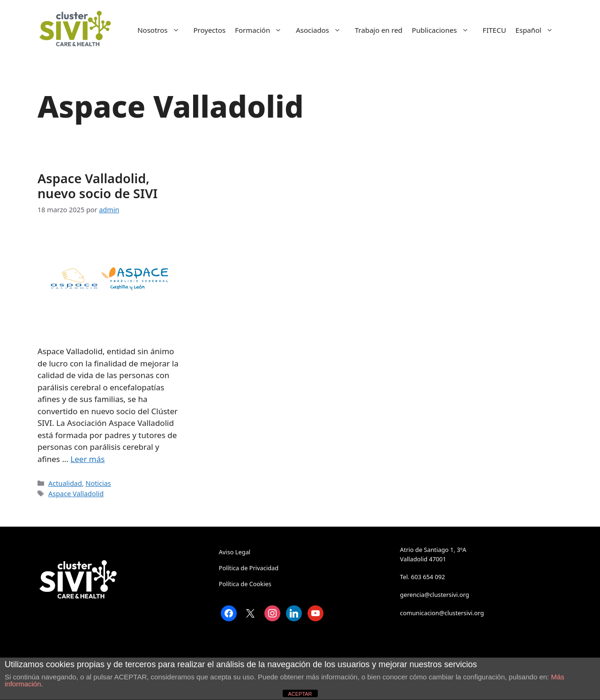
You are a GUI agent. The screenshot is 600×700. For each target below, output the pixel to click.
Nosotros (163, 30)
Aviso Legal (235, 552)
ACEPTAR (300, 694)
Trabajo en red (379, 30)
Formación (263, 30)
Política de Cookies (245, 584)
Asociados (323, 30)
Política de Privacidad (249, 568)
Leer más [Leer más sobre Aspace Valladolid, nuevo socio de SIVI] (87, 459)
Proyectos (210, 30)
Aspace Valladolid (76, 494)
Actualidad (65, 483)
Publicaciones (445, 30)
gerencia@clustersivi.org (434, 595)
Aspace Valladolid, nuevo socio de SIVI (97, 186)
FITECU (495, 30)
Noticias (98, 483)
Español (539, 30)
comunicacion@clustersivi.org (442, 613)
